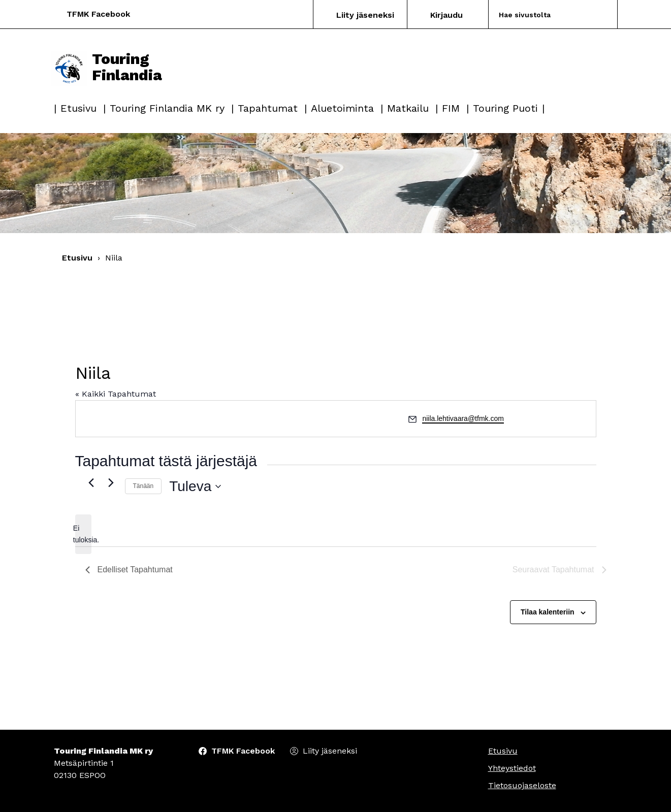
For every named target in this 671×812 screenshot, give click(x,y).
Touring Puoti (505, 108)
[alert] (83, 534)
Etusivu (78, 108)
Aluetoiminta (342, 108)
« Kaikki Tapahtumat (116, 394)
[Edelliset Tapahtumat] (91, 482)
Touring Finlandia (107, 67)
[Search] (541, 14)
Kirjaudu (446, 15)
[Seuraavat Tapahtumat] (111, 482)
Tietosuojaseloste (522, 785)
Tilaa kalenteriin (548, 612)
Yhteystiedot (512, 768)
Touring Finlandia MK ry (167, 108)
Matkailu (408, 108)
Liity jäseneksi (365, 15)
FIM (451, 108)
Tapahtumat (268, 108)
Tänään (143, 486)
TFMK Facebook (98, 14)
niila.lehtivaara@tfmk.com (463, 418)
